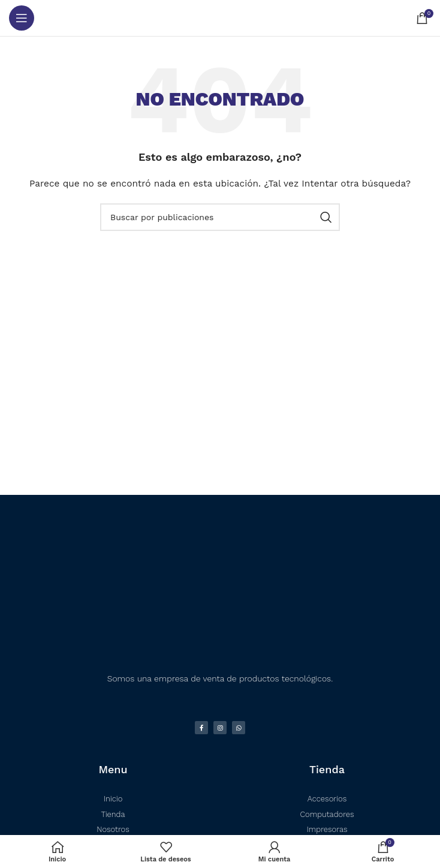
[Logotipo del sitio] (220, 18)
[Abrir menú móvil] (22, 18)
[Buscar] (220, 217)
